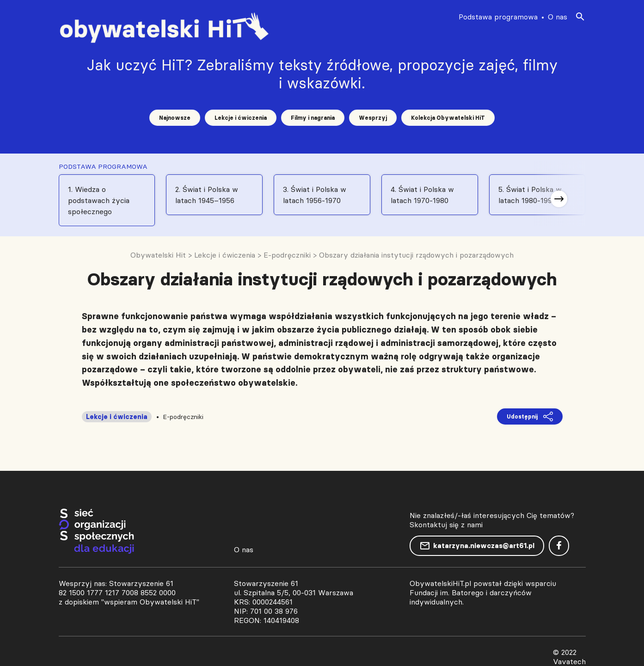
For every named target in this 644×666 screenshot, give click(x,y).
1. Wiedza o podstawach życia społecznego (99, 200)
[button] (559, 199)
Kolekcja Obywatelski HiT (448, 118)
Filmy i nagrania (313, 118)
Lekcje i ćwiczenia (241, 118)
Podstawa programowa (498, 17)
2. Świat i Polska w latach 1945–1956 (207, 195)
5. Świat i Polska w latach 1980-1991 (530, 195)
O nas (558, 17)
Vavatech (569, 661)
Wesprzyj (373, 118)
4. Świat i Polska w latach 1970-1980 (422, 195)
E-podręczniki (183, 417)
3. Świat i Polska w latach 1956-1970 (315, 195)
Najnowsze (175, 118)
